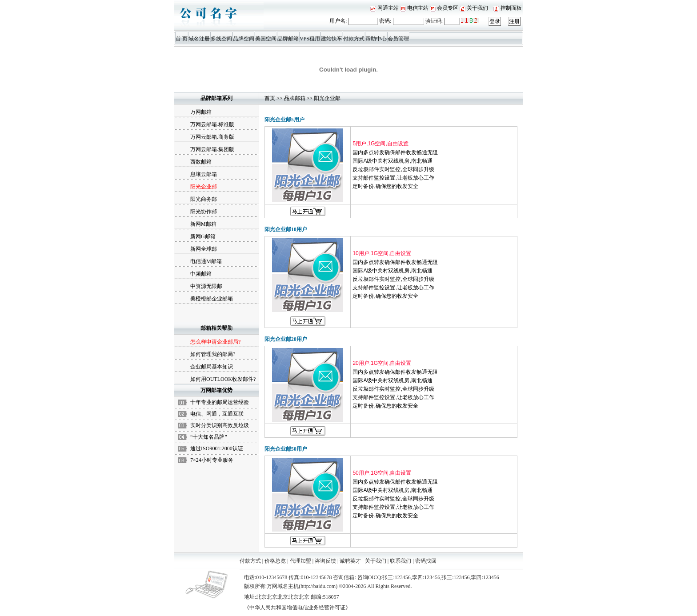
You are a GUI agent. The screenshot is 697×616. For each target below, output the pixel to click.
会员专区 (448, 8)
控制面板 (511, 8)
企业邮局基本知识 (212, 367)
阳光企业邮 (327, 98)
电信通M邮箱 (206, 261)
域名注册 (199, 39)
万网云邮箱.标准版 (212, 124)
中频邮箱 (201, 274)
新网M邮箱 (203, 224)
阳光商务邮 (204, 199)
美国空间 (266, 39)
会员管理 (398, 39)
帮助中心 (376, 39)
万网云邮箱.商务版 (212, 137)
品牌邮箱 (288, 39)
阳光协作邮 (204, 212)
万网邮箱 (201, 112)
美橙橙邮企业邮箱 (212, 299)
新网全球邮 (204, 249)
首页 (270, 98)
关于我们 (477, 8)
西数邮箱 (201, 162)
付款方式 (354, 39)
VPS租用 (310, 39)
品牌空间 (244, 39)
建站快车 (332, 39)
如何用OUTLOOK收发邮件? (223, 379)
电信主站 (418, 8)
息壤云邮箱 (204, 174)
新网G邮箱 (203, 236)
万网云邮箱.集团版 (212, 149)
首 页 (182, 39)
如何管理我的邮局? (213, 354)
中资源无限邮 (206, 286)
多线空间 (221, 39)
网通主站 (388, 8)
